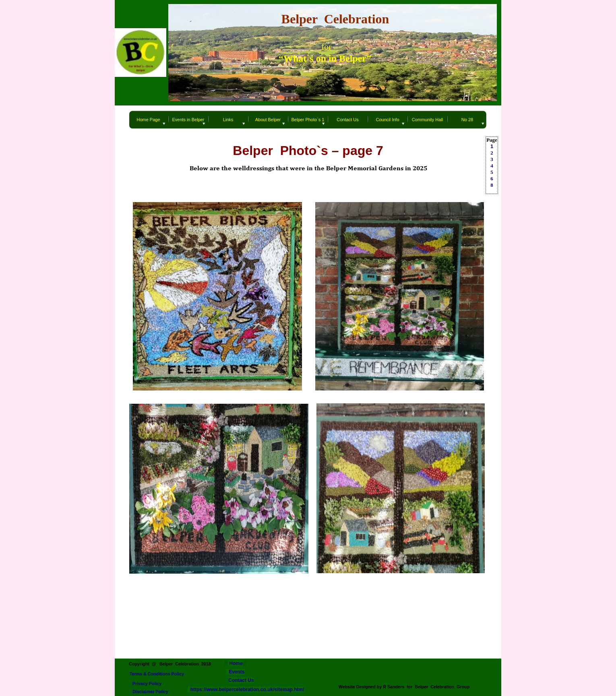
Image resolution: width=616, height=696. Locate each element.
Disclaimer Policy (150, 692)
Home (235, 663)
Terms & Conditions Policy (157, 674)
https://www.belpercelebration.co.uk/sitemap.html (246, 690)
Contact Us (241, 680)
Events (237, 672)
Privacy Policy (147, 684)
